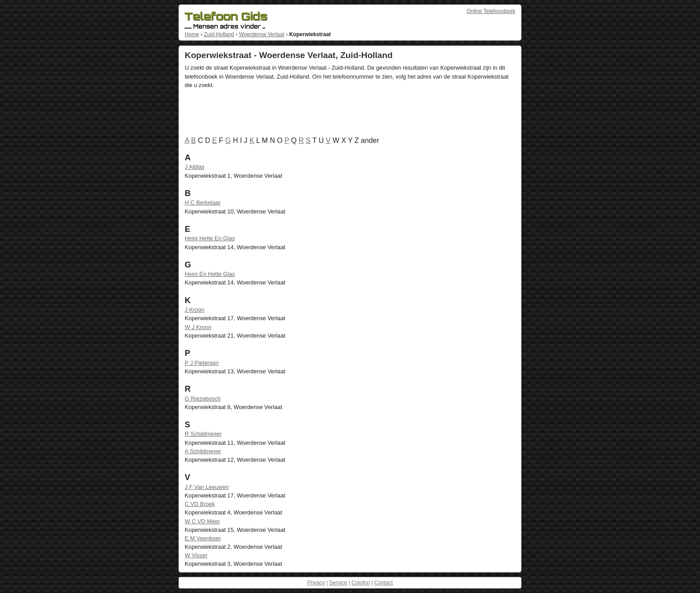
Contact (383, 583)
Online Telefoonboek (491, 11)
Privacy (316, 583)
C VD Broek (200, 504)
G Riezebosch (203, 399)
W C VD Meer (202, 521)
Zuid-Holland (219, 34)
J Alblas (195, 167)
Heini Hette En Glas (210, 238)
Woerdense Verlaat (262, 34)
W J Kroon (198, 327)
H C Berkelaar (203, 203)
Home (192, 34)
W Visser (196, 555)
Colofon (360, 583)
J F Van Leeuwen (207, 487)
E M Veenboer (203, 538)
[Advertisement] (347, 114)
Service (338, 583)
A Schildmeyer (203, 451)
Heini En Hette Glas (210, 274)
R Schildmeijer (203, 434)
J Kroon (195, 310)
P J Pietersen (202, 363)
